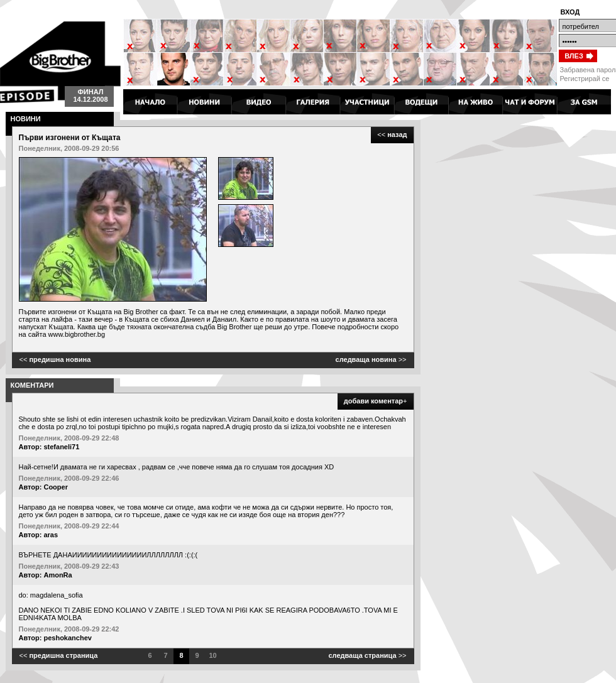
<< (392, 134)
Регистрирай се (585, 79)
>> (371, 359)
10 (212, 655)
